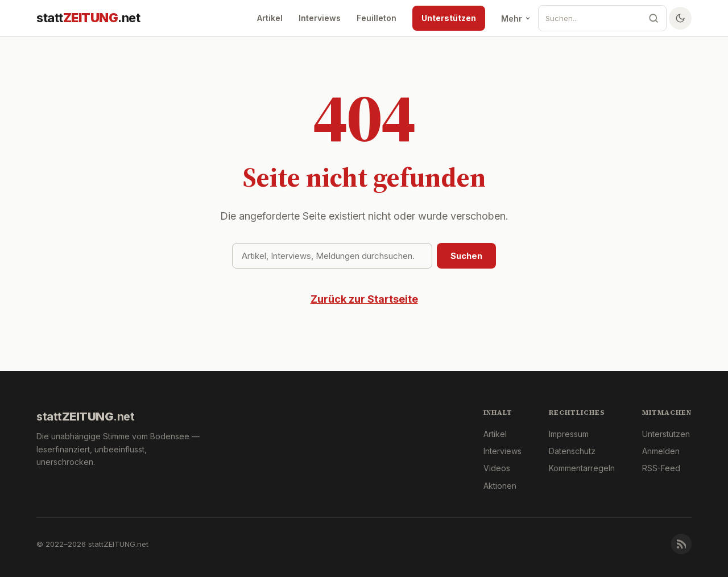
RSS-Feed (661, 468)
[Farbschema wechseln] (680, 18)
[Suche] (590, 18)
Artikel (270, 18)
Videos (497, 468)
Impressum (569, 434)
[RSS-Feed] (681, 544)
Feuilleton (377, 18)
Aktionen (500, 486)
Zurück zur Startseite (364, 299)
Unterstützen (449, 18)
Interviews (320, 18)
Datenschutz (572, 451)
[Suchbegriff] (332, 256)
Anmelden (661, 451)
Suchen (466, 256)
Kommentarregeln (582, 468)
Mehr (516, 18)
